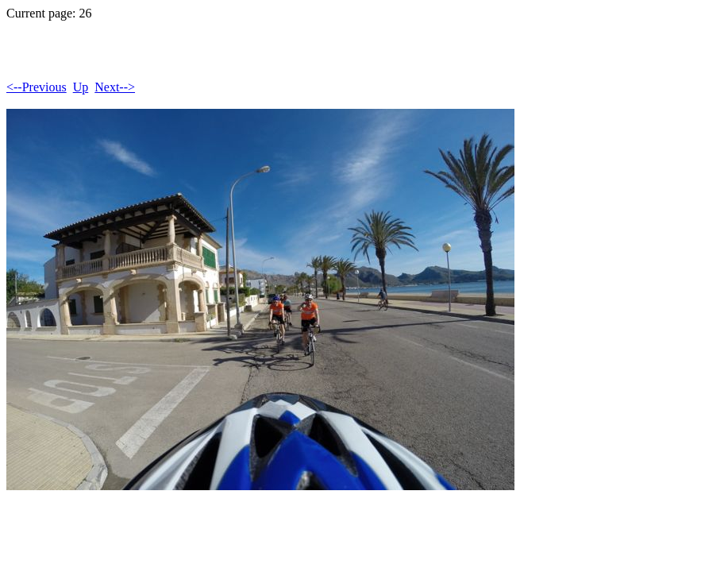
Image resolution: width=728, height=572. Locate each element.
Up (81, 87)
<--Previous (37, 87)
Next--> (115, 87)
